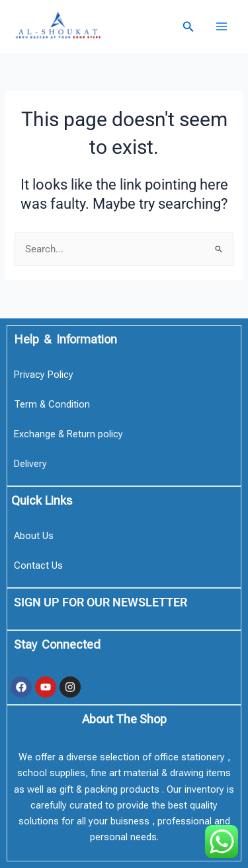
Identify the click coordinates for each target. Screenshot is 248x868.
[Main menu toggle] (222, 26)
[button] (188, 27)
